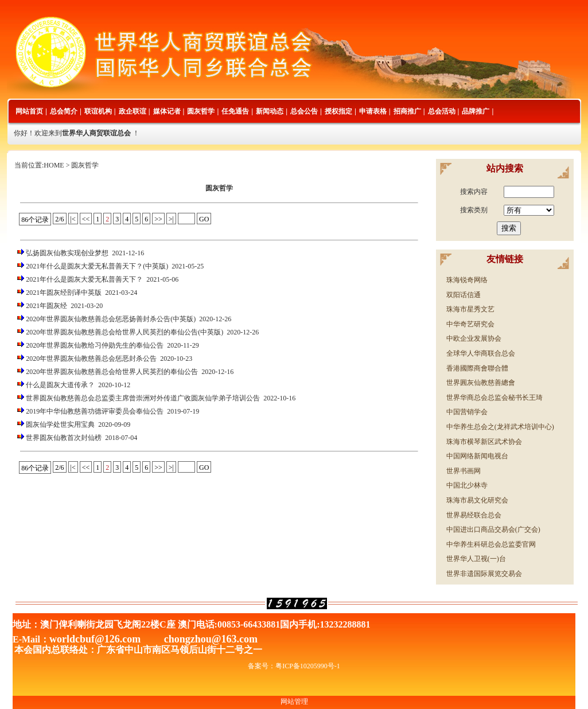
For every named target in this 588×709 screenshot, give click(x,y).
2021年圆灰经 (46, 306)
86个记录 (35, 220)
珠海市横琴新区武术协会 (484, 442)
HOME (54, 165)
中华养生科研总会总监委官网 (491, 544)
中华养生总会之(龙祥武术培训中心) (500, 427)
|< (73, 219)
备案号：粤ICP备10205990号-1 (294, 666)
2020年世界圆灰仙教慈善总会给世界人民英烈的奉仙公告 (112, 372)
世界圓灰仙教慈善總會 (481, 383)
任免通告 (235, 111)
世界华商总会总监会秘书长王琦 (494, 398)
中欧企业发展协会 (474, 338)
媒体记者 (167, 111)
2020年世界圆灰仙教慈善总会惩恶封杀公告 (91, 359)
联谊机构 (98, 111)
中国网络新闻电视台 (477, 456)
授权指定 (338, 111)
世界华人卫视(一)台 (476, 559)
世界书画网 (464, 471)
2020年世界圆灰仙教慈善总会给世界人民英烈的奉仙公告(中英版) (124, 332)
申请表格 (373, 111)
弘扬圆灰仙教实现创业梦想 (67, 253)
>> (158, 219)
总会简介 (64, 111)
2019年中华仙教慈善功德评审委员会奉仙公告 (95, 411)
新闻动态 (270, 111)
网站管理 (294, 702)
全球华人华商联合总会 (481, 353)
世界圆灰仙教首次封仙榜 (64, 438)
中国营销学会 (467, 412)
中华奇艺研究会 (470, 324)
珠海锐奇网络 (467, 280)
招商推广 (407, 111)
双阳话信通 (464, 295)
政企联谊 (133, 111)
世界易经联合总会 (474, 515)
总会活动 (442, 111)
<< (86, 219)
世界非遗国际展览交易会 (484, 574)
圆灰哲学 (201, 111)
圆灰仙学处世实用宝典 (60, 424)
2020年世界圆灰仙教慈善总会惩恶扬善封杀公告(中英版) (111, 319)
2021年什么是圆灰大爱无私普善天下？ (84, 279)
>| (171, 219)
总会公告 (304, 111)
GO (204, 219)
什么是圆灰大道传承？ (60, 385)
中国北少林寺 (467, 485)
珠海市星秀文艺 (470, 309)
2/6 (59, 219)
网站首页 (29, 111)
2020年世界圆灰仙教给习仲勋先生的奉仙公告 (95, 345)
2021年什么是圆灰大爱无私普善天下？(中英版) (97, 266)
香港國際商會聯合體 (477, 368)
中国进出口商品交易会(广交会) (493, 529)
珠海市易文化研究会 (477, 500)
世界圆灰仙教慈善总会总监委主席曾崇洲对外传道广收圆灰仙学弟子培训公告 (143, 398)
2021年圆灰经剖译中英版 (64, 293)
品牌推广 (476, 111)
